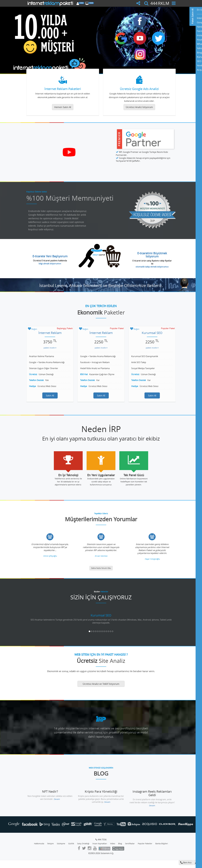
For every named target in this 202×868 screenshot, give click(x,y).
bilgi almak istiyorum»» (50, 264)
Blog (120, 844)
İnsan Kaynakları (100, 844)
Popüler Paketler (145, 844)
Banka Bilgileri (162, 844)
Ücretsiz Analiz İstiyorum (139, 107)
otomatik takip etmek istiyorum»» (152, 267)
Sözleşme (61, 844)
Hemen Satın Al (63, 107)
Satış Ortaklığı (83, 844)
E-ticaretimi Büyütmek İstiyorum (152, 255)
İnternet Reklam (50, 333)
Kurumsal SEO (152, 333)
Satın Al (50, 395)
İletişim (50, 844)
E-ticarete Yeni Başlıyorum (50, 256)
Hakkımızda (39, 844)
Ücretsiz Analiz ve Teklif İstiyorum (101, 684)
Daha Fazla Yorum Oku (101, 568)
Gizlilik (71, 844)
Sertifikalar (130, 844)
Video (113, 844)
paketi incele (50, 348)
